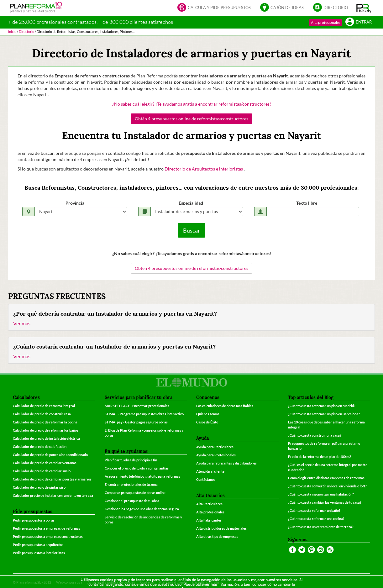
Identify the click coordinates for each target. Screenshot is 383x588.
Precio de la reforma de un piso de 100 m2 (320, 457)
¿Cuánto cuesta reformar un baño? (314, 510)
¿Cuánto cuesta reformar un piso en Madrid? (322, 406)
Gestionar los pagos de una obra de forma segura (142, 509)
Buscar (191, 230)
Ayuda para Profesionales (216, 455)
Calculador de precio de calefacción (40, 446)
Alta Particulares (209, 504)
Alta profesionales (326, 22)
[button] (364, 8)
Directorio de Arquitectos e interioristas (204, 169)
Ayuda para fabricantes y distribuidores (226, 463)
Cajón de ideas (282, 8)
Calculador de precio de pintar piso (39, 487)
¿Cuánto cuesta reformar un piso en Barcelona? (324, 414)
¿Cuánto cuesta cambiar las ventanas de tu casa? (325, 502)
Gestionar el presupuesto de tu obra (132, 501)
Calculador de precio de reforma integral (44, 406)
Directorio (331, 8)
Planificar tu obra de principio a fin (131, 460)
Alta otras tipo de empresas (217, 536)
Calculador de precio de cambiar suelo (42, 471)
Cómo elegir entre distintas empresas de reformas (326, 478)
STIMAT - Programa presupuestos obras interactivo (144, 414)
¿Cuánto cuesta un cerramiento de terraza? (321, 527)
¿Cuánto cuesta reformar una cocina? (316, 519)
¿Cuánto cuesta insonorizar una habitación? (321, 494)
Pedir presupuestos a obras (34, 520)
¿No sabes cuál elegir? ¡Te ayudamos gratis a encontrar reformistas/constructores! (192, 104)
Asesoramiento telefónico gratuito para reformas (142, 476)
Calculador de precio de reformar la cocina (45, 422)
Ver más (22, 323)
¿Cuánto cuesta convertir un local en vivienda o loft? (327, 486)
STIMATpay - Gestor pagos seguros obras (136, 422)
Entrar (359, 22)
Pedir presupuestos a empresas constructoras (48, 536)
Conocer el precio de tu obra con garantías (137, 468)
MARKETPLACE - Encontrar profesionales (137, 406)
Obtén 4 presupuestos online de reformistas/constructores (191, 119)
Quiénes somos (208, 414)
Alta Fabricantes (209, 520)
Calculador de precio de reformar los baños (46, 430)
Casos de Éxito (207, 422)
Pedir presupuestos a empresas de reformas (47, 528)
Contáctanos (206, 479)
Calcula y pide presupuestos (214, 8)
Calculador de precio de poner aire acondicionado (50, 455)
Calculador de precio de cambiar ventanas (45, 463)
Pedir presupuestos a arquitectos (38, 545)
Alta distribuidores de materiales (221, 528)
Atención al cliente (210, 471)
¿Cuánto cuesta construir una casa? (315, 435)
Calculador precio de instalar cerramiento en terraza (53, 495)
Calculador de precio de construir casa (42, 414)
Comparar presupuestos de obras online (135, 493)
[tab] (191, 318)
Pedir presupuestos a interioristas (39, 553)
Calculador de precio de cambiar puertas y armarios (52, 479)
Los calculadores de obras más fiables (225, 406)
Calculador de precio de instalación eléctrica (46, 438)
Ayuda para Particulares (215, 447)
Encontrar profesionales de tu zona (131, 484)
